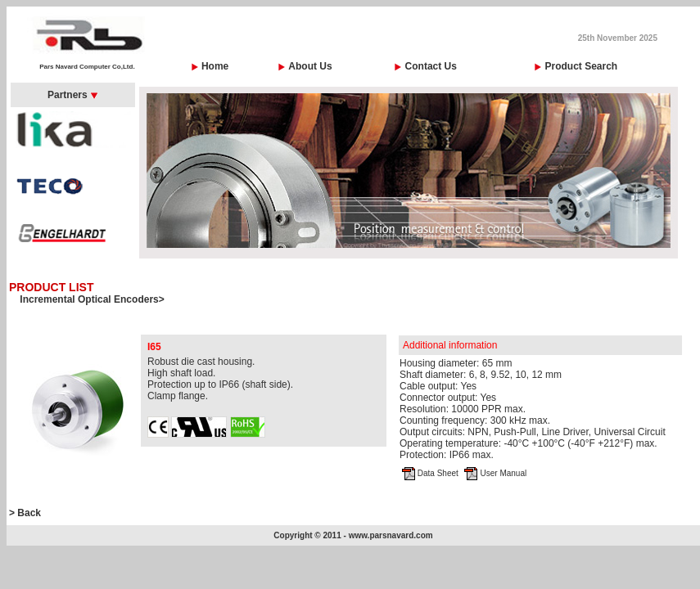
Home (215, 66)
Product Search (581, 66)
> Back (25, 513)
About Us (310, 66)
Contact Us (431, 66)
